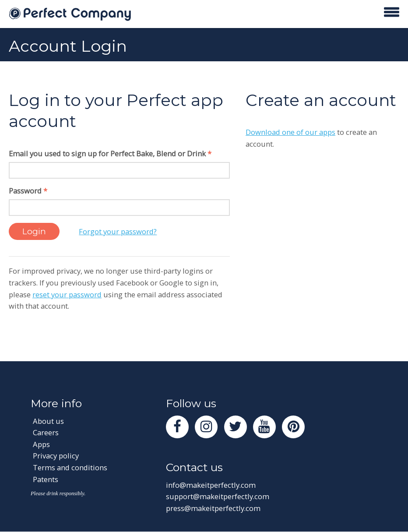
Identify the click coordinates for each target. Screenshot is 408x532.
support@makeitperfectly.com (218, 496)
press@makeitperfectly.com (213, 508)
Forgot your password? (118, 231)
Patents (46, 479)
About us (48, 421)
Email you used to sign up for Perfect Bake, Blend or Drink (110, 153)
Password (28, 191)
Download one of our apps (290, 132)
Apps (41, 444)
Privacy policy (56, 456)
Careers (46, 432)
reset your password (67, 294)
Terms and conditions (70, 467)
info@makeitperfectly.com (211, 485)
